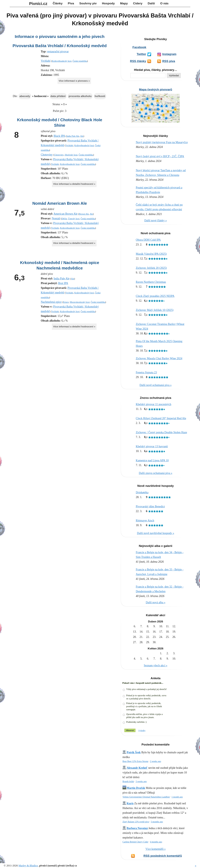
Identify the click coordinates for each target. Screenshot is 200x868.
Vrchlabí (46, 61)
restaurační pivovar (58, 51)
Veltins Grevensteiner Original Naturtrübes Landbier (146, 797)
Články (58, 3)
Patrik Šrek (134, 752)
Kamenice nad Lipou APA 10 (152, 460)
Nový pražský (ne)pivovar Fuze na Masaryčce (162, 142)
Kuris (130, 803)
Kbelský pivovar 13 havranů (152, 446)
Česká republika (80, 61)
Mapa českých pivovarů (155, 89)
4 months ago (156, 842)
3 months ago (157, 822)
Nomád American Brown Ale (60, 203)
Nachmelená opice (51, 302)
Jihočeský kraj (71, 155)
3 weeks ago (141, 781)
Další (151, 3)
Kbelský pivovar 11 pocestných (154, 404)
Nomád (56, 218)
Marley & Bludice (28, 866)
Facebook (139, 47)
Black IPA (59, 136)
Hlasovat (130, 730)
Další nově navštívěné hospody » (156, 533)
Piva (71, 3)
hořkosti (100, 96)
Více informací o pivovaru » (74, 81)
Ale (82, 136)
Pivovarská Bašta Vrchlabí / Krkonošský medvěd (60, 46)
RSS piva (169, 61)
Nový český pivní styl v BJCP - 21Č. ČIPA (160, 156)
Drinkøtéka (142, 492)
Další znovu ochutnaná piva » (156, 473)
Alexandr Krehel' (137, 768)
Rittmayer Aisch (145, 521)
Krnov (66, 302)
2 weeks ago (155, 761)
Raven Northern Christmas (151, 282)
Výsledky (142, 731)
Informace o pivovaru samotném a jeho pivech (60, 37)
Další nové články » (156, 220)
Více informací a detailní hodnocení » (74, 184)
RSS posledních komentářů (163, 856)
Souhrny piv (88, 3)
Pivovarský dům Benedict (150, 506)
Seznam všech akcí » (155, 665)
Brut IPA (63, 283)
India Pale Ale (73, 136)
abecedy (25, 96)
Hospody (108, 3)
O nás (164, 3)
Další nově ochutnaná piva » (156, 385)
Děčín (64, 219)
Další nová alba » (156, 602)
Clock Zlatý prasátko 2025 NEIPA (155, 296)
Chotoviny (47, 155)
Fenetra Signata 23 (146, 372)
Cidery (138, 3)
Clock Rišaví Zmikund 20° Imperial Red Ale (161, 418)
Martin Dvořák (136, 788)
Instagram (169, 54)
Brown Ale (84, 214)
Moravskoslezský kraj (80, 302)
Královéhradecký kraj (62, 61)
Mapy (124, 3)
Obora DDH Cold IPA (148, 240)
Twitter (141, 54)
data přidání (58, 96)
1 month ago (177, 797)
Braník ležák (128, 781)
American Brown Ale (65, 214)
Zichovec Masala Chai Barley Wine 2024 (159, 358)
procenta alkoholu (80, 96)
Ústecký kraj (74, 219)
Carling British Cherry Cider (135, 842)
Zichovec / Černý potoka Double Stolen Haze (161, 432)
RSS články (138, 61)
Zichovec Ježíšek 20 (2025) (151, 268)
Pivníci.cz (38, 4)
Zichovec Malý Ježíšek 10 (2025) (155, 310)
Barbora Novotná (137, 828)
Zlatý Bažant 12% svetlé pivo (136, 822)
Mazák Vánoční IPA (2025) (151, 254)
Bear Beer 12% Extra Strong (135, 761)
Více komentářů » (156, 849)
